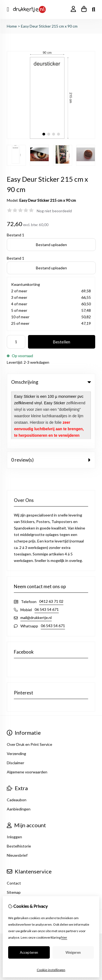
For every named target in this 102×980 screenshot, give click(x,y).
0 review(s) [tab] (51, 401)
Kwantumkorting (26, 284)
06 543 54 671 (47, 551)
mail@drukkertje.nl (36, 559)
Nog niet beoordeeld (54, 211)
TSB (65, 868)
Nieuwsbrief (17, 797)
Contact (14, 825)
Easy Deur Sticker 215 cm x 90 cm (49, 26)
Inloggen (14, 778)
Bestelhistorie (19, 788)
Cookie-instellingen (51, 970)
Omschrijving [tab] (51, 382)
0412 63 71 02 (51, 543)
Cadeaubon (17, 741)
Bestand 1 (16, 235)
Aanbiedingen (19, 751)
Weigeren (73, 952)
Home (12, 26)
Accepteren (29, 952)
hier (64, 937)
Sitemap (14, 834)
